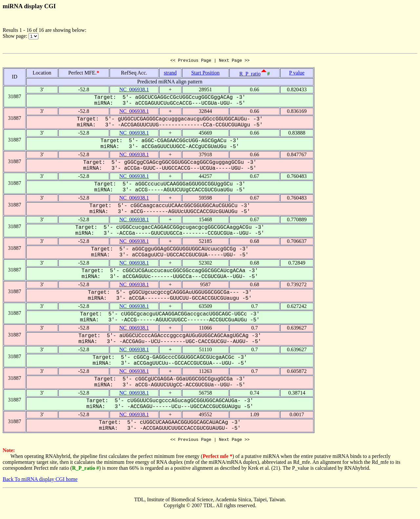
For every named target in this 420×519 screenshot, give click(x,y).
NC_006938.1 (134, 90)
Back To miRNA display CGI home (40, 481)
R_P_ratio (250, 75)
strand (170, 74)
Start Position (206, 74)
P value (297, 74)
